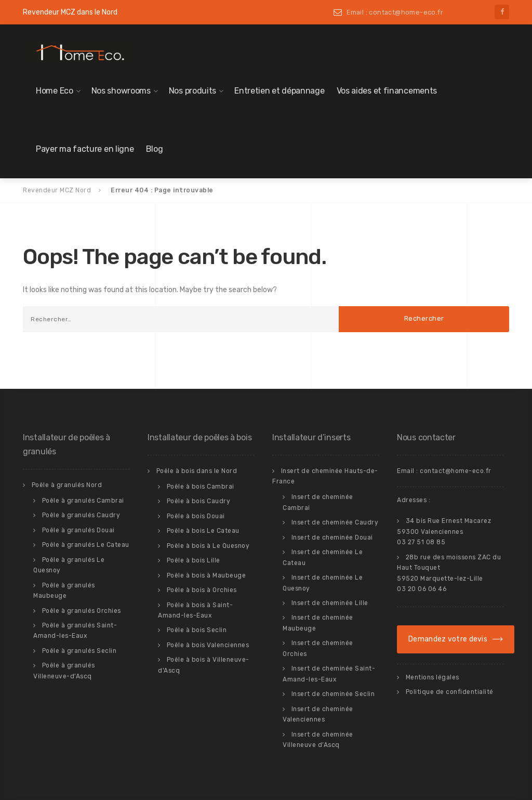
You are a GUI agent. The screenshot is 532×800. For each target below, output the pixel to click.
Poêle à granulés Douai (78, 530)
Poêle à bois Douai (196, 516)
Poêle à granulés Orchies (82, 611)
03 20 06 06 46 (422, 589)
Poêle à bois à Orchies (202, 590)
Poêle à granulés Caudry (81, 515)
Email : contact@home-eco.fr (395, 12)
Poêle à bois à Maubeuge (207, 575)
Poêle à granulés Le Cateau (86, 545)
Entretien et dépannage (279, 91)
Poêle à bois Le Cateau (203, 531)
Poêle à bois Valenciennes (208, 645)
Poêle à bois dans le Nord (197, 471)
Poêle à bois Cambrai (201, 487)
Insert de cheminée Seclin (333, 694)
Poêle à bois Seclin (197, 630)
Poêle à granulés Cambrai (83, 501)
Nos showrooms (121, 91)
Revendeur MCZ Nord (57, 190)
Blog (155, 149)
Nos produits (192, 91)
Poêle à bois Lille (194, 560)
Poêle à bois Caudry (199, 501)
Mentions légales (433, 677)
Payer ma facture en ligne (85, 149)
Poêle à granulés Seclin (79, 651)
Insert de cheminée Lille (330, 603)
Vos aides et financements (387, 91)
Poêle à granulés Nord (67, 485)
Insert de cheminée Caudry (335, 522)
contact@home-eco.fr (456, 471)
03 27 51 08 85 (421, 542)
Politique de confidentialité (450, 692)
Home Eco (55, 91)
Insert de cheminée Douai (332, 537)
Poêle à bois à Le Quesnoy (208, 546)
